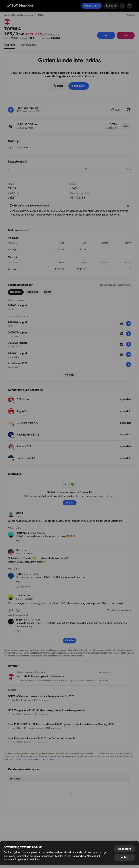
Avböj (125, 857)
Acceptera (125, 849)
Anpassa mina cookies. (28, 860)
